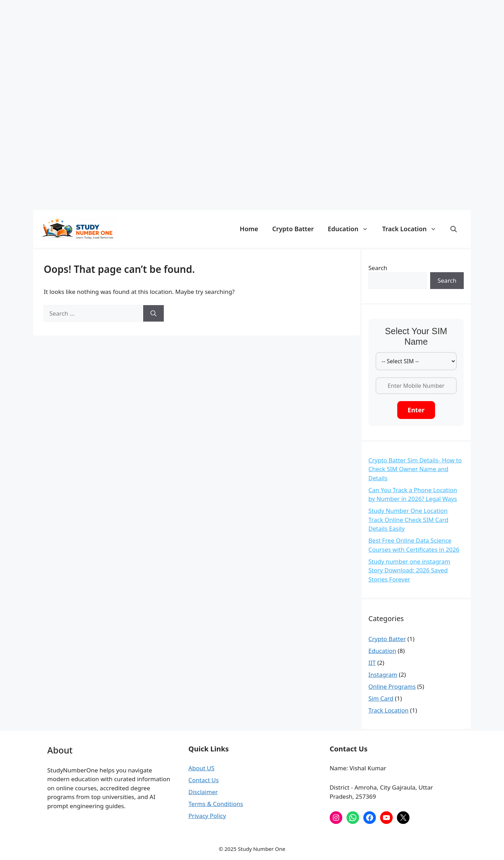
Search (378, 268)
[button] (454, 229)
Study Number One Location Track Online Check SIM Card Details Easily (408, 520)
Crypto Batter (293, 229)
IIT (372, 663)
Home (249, 229)
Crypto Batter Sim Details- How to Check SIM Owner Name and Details (415, 469)
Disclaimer (203, 792)
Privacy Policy (207, 816)
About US (201, 768)
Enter (416, 410)
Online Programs (392, 686)
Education (352, 229)
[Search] (153, 314)
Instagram (383, 675)
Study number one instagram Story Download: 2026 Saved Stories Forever (409, 570)
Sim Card (381, 698)
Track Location (413, 229)
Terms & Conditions (216, 804)
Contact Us (204, 780)
